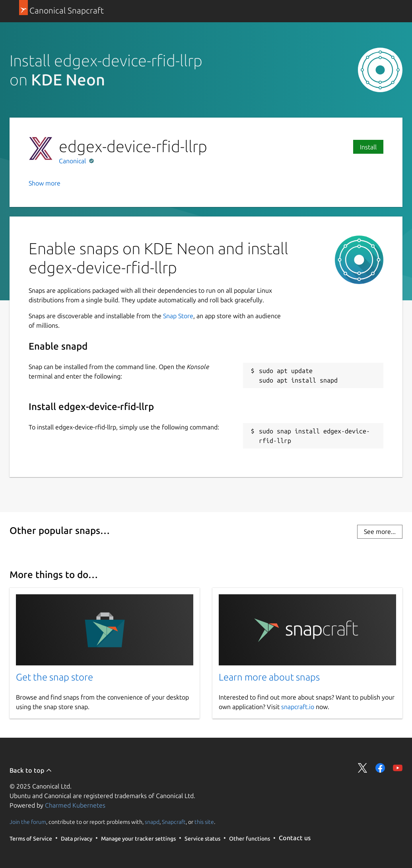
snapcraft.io (298, 707)
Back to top (31, 770)
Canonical (73, 161)
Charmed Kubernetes (75, 805)
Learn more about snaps (269, 677)
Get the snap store (54, 677)
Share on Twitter (363, 768)
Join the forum (28, 822)
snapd (152, 822)
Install (368, 147)
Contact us (295, 838)
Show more (45, 183)
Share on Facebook (380, 768)
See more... (380, 532)
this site (204, 822)
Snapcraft (174, 822)
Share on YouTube (398, 768)
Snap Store (178, 316)
